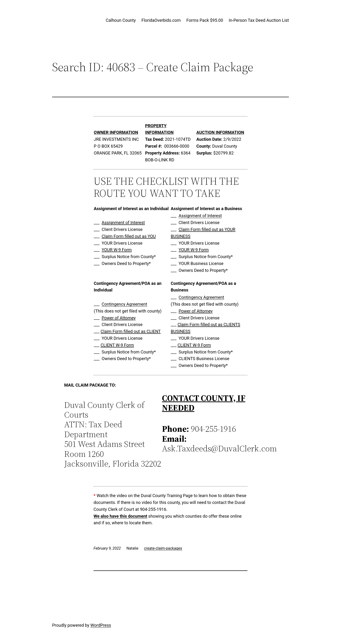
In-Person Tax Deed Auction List (259, 20)
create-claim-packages (163, 548)
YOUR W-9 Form (117, 250)
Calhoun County (121, 20)
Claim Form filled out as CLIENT (131, 331)
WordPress (101, 625)
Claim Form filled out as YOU (129, 236)
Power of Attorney (119, 318)
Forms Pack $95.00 (205, 20)
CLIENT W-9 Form (117, 345)
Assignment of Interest (123, 223)
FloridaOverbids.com (161, 20)
